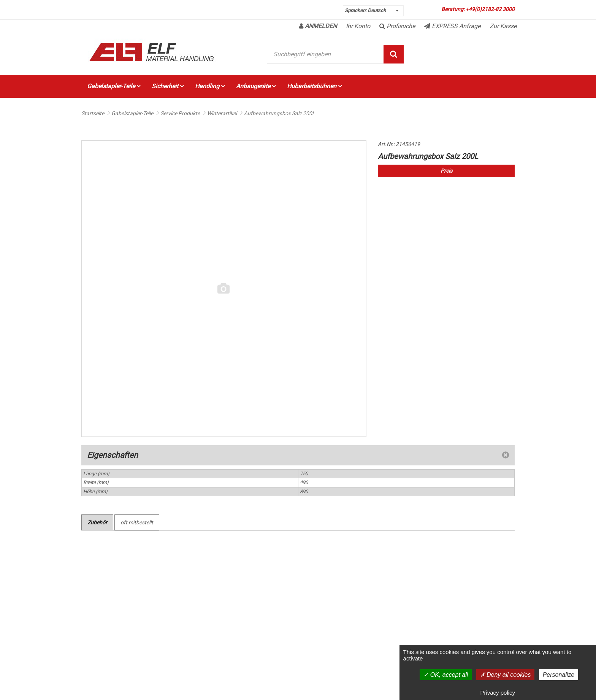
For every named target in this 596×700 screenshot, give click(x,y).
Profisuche (397, 26)
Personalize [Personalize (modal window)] (559, 675)
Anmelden (318, 26)
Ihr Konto (358, 26)
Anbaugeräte (256, 86)
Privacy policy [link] (498, 693)
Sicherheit (168, 86)
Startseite (93, 113)
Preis (446, 171)
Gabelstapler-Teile (114, 86)
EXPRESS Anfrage (452, 26)
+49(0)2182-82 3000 (490, 9)
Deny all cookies (506, 675)
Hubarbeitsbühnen (314, 86)
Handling (210, 86)
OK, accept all (446, 675)
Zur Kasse (503, 26)
